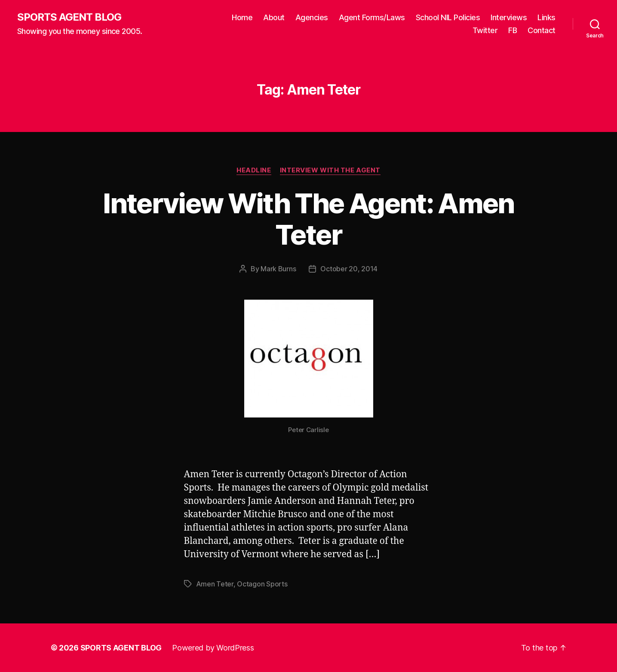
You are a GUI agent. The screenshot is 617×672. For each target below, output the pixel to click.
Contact (542, 30)
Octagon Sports (262, 584)
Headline (254, 170)
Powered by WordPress (213, 648)
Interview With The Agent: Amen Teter (308, 219)
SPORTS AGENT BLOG (69, 17)
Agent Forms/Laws (372, 17)
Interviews (509, 17)
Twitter (485, 30)
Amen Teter (215, 584)
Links (546, 17)
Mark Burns (278, 269)
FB (513, 30)
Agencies (312, 17)
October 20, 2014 (349, 269)
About (274, 17)
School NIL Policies (448, 17)
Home (242, 17)
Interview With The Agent (330, 170)
